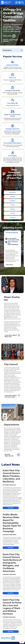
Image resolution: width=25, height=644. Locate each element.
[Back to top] (22, 642)
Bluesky (13, 209)
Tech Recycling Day (15, 233)
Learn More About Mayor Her (11, 336)
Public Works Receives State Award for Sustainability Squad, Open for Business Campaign (12, 523)
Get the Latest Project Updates (11, 41)
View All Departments (9, 455)
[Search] (22, 2)
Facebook (13, 197)
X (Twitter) (13, 217)
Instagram (12, 201)
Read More (11, 508)
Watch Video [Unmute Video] (7, 36)
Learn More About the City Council (11, 396)
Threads (13, 205)
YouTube (12, 213)
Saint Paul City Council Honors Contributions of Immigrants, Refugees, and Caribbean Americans (12, 563)
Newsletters (12, 192)
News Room (6, 638)
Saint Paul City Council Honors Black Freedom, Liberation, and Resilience (11, 476)
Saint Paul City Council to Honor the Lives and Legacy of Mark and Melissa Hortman (12, 607)
